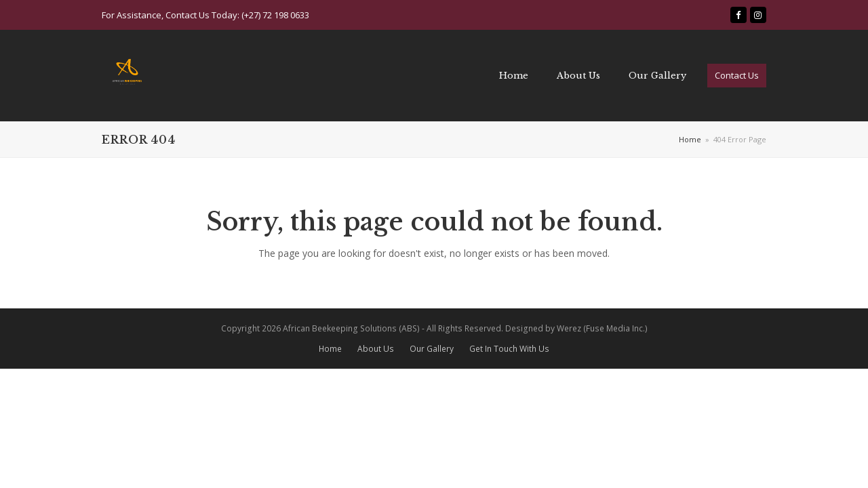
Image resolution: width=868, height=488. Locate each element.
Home (330, 349)
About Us (376, 349)
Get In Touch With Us (509, 349)
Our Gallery (432, 349)
